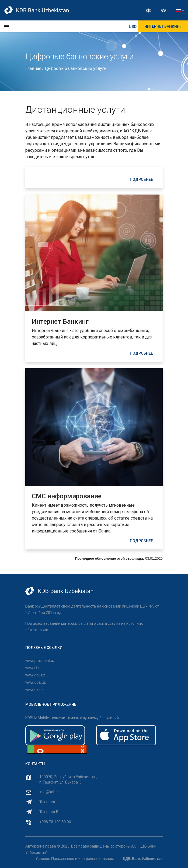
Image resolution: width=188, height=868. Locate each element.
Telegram (47, 802)
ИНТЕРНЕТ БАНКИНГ (163, 26)
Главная (34, 68)
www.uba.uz (35, 682)
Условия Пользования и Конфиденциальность (76, 859)
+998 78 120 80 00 (55, 822)
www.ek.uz (34, 690)
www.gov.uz (35, 675)
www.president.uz (40, 661)
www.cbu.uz (35, 668)
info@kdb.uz (50, 792)
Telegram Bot (50, 812)
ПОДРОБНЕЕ (141, 179)
